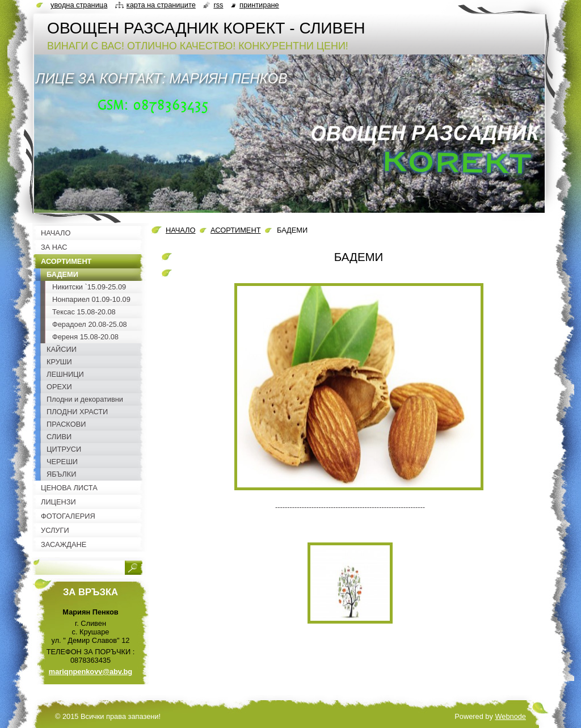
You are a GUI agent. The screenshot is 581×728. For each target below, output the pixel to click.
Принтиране (259, 5)
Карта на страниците (161, 5)
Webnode (510, 716)
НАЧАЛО (180, 230)
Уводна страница (79, 5)
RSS (218, 5)
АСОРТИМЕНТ (235, 230)
